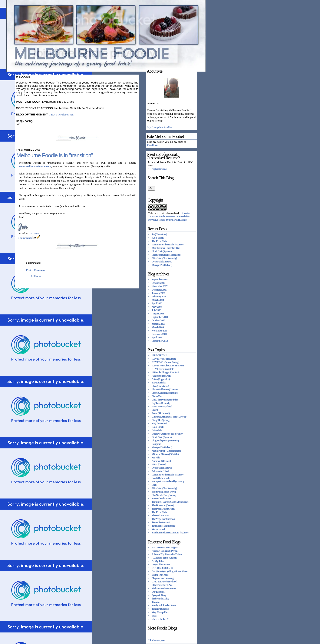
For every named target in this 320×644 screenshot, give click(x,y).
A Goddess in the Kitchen (164, 558)
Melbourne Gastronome (164, 588)
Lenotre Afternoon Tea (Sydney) (167, 434)
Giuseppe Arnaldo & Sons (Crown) (169, 417)
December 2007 (159, 290)
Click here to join (156, 640)
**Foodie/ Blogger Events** (165, 372)
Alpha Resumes (159, 169)
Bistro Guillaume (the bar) (164, 393)
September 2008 (160, 317)
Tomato (155, 602)
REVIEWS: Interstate (163, 369)
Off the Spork (158, 592)
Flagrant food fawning (163, 578)
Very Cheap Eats (160, 612)
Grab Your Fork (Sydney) (164, 581)
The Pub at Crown (161, 515)
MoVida (156, 457)
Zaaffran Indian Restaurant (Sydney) (170, 532)
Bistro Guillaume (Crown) (164, 389)
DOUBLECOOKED (162, 568)
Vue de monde (159, 529)
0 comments (25, 238)
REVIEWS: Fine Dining (164, 359)
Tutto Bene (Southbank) (163, 526)
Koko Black (157, 238)
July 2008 (156, 310)
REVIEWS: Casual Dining (165, 362)
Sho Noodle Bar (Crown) (164, 495)
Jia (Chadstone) (159, 234)
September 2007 (160, 279)
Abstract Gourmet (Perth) (164, 551)
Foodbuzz (153, 145)
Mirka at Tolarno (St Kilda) (165, 454)
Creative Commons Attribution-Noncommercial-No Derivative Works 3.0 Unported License (169, 216)
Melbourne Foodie (156, 213)
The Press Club (159, 241)
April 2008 (157, 303)
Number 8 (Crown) (161, 461)
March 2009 (158, 327)
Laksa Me (157, 430)
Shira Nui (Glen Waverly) (164, 258)
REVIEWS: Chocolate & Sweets (168, 365)
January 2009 (158, 324)
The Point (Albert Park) (163, 509)
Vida (154, 616)
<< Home (36, 276)
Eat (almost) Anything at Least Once (169, 571)
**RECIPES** (159, 355)
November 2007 (159, 286)
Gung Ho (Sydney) (161, 420)
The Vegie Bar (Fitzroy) (163, 519)
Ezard (155, 410)
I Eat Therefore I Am (62, 115)
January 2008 (158, 293)
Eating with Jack (160, 575)
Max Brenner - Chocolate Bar (166, 451)
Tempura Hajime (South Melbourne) (170, 502)
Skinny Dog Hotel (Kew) (164, 492)
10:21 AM (34, 233)
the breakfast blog (160, 599)
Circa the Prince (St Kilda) (165, 400)
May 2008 (157, 307)
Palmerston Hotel (160, 471)
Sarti (154, 485)
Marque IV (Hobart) (162, 265)
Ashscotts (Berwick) (161, 376)
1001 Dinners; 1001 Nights (164, 547)
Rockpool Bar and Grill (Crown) (168, 481)
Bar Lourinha (159, 383)
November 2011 (159, 331)
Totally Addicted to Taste (164, 605)
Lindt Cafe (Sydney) (162, 251)
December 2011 (159, 334)
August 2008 (158, 313)
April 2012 (157, 337)
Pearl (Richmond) (160, 478)
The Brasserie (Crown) (163, 505)
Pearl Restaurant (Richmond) (166, 255)
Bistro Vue (157, 396)
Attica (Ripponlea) (161, 379)
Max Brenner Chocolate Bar (166, 248)
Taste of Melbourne (161, 498)
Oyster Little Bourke (162, 261)
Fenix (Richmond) (161, 413)
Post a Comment (36, 270)
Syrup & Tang (159, 595)
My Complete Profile (159, 127)
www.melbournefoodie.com (35, 166)
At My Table (158, 561)
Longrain (156, 444)
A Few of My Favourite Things (167, 554)
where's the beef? (160, 619)
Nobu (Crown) (159, 464)
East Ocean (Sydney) (162, 406)
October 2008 (158, 320)
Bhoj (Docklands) (160, 386)
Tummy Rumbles (160, 609)
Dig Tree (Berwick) (161, 403)
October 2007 (158, 283)
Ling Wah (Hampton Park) (165, 440)
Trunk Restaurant (161, 522)
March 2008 (158, 300)
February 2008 (159, 296)
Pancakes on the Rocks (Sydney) (167, 244)
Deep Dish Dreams (161, 564)
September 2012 (160, 341)
